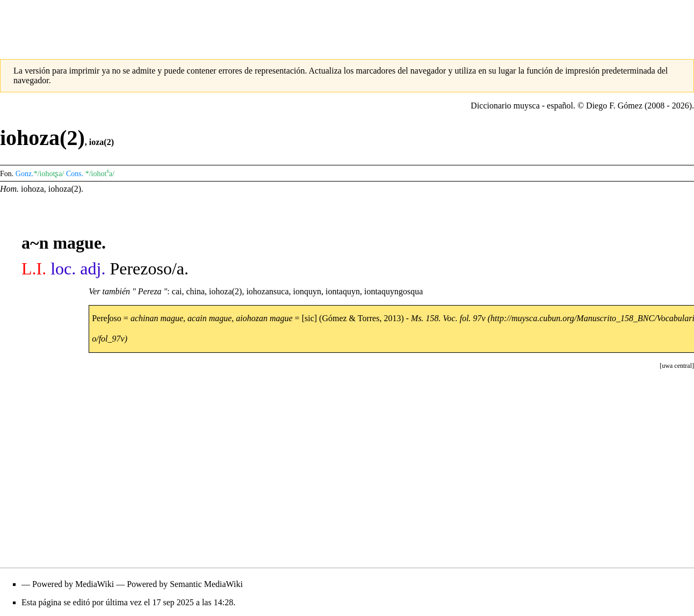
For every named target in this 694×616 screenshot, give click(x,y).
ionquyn (307, 291)
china (195, 291)
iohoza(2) (65, 189)
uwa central (677, 366)
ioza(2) (102, 142)
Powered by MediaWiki (73, 584)
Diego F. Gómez (614, 106)
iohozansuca (267, 291)
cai (177, 291)
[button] (677, 366)
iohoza (32, 189)
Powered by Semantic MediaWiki (185, 584)
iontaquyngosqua (393, 291)
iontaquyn (343, 291)
